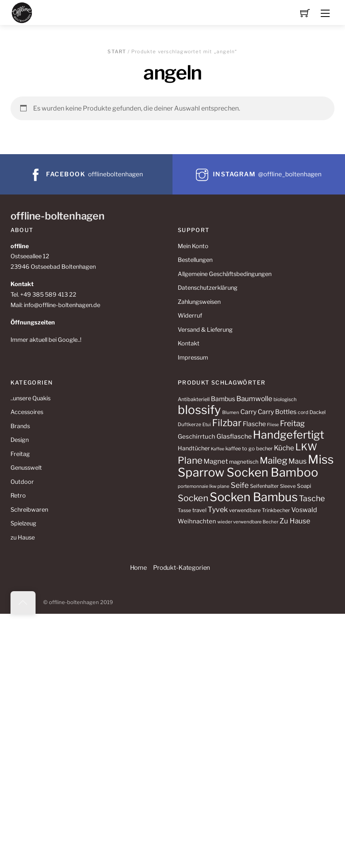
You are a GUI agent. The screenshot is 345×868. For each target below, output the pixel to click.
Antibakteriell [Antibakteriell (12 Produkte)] (194, 399)
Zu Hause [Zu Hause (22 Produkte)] (295, 521)
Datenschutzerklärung (208, 288)
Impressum (193, 358)
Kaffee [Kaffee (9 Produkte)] (218, 449)
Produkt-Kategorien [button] (182, 568)
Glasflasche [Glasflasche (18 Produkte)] (234, 436)
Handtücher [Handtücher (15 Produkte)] (194, 448)
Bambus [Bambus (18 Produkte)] (223, 399)
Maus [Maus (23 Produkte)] (298, 461)
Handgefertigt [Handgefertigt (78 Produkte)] (288, 435)
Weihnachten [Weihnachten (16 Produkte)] (197, 521)
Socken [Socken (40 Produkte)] (193, 498)
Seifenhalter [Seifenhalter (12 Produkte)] (264, 486)
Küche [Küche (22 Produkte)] (284, 448)
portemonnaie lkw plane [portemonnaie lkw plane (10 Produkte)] (204, 486)
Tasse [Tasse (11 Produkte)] (184, 510)
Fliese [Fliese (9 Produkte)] (273, 425)
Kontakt (189, 343)
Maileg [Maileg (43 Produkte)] (273, 460)
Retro (18, 496)
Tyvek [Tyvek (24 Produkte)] (218, 509)
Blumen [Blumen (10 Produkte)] (231, 412)
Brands (20, 426)
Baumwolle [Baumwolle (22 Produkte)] (254, 398)
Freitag (20, 454)
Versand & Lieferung (205, 330)
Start (117, 51)
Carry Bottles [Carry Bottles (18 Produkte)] (277, 412)
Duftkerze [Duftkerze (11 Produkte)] (189, 424)
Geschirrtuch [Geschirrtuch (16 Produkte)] (197, 437)
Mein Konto (193, 246)
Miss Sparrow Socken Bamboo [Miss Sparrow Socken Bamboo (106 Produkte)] (256, 466)
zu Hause (23, 538)
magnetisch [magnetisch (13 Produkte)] (244, 462)
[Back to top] (23, 602)
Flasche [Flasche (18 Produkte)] (254, 424)
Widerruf (190, 316)
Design (20, 440)
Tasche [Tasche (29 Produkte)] (312, 498)
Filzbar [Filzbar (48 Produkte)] (227, 423)
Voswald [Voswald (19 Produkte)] (304, 510)
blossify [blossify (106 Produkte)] (199, 410)
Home (139, 568)
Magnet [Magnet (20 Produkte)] (216, 461)
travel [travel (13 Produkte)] (199, 510)
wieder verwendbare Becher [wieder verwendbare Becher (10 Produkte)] (248, 522)
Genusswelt (26, 468)
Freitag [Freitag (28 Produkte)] (292, 424)
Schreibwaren (29, 510)
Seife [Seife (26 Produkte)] (240, 485)
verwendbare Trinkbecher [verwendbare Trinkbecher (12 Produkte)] (260, 510)
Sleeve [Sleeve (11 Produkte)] (288, 486)
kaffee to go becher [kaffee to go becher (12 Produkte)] (249, 449)
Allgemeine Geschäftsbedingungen (225, 274)
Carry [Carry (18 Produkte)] (248, 412)
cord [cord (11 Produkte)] (303, 412)
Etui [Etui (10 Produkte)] (207, 425)
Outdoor (22, 482)
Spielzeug (23, 523)
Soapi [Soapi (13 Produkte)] (304, 486)
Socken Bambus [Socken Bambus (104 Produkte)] (254, 497)
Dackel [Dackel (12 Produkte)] (318, 412)
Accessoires (27, 412)
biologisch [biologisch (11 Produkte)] (285, 399)
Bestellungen (195, 260)
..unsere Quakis (31, 398)
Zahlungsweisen (199, 302)
